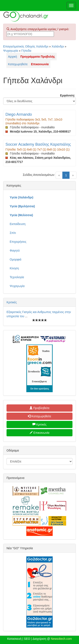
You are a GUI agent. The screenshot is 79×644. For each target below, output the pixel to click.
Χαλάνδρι (58, 46)
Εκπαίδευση (18, 224)
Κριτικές (12, 302)
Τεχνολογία (17, 277)
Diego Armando (19, 114)
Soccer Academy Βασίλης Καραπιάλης (38, 144)
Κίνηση (14, 268)
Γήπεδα (26, 51)
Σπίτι (13, 233)
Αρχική (13, 57)
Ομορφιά (15, 259)
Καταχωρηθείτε (18, 64)
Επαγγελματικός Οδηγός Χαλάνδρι (26, 46)
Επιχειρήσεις (18, 242)
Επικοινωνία (40, 433)
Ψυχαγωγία (11, 51)
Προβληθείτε (40, 408)
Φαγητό (15, 251)
